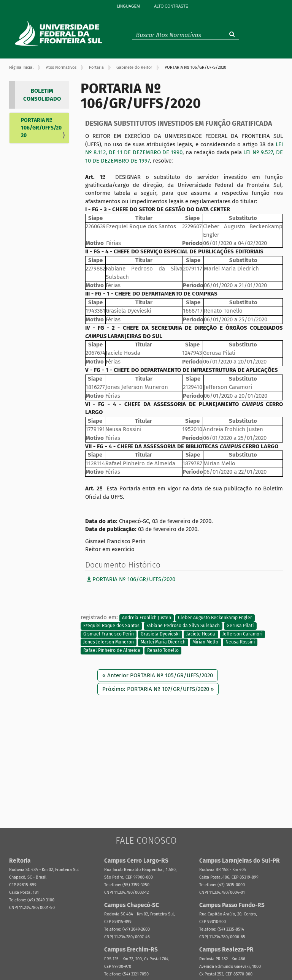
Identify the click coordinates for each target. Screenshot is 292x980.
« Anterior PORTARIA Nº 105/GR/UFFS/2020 (158, 675)
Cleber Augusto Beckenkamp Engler (215, 618)
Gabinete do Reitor (134, 67)
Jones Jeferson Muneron (109, 642)
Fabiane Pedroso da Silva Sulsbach (183, 626)
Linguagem (129, 6)
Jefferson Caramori (242, 634)
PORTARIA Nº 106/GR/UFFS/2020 (41, 128)
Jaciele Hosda (201, 634)
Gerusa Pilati (240, 626)
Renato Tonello (163, 650)
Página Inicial (21, 67)
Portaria (96, 67)
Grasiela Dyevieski (160, 634)
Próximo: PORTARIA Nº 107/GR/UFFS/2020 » (158, 689)
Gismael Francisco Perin (109, 634)
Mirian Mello (205, 642)
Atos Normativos (61, 67)
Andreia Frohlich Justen (147, 618)
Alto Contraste (171, 6)
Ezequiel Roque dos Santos (111, 626)
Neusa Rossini (240, 642)
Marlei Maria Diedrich (163, 642)
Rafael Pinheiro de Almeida (112, 650)
